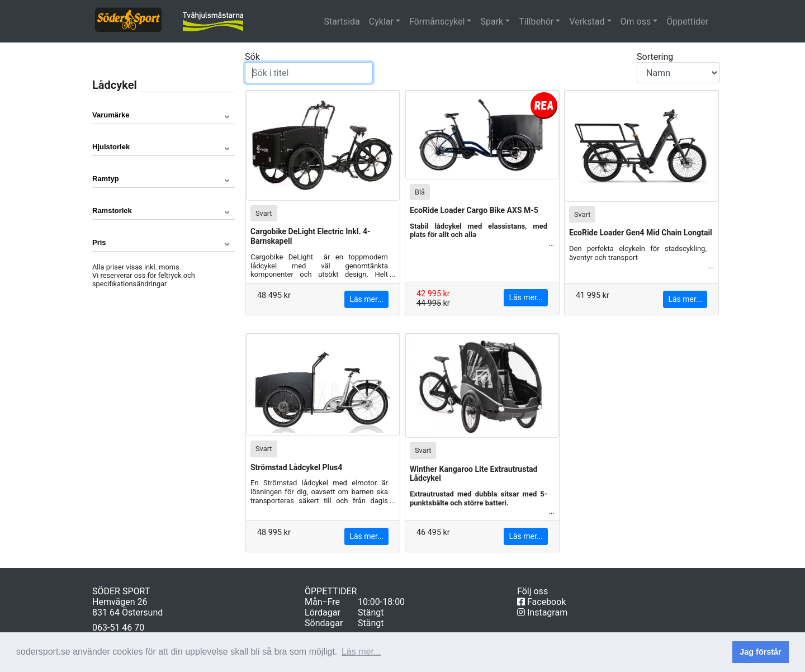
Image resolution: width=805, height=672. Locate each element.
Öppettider (687, 22)
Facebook (541, 602)
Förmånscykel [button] (437, 22)
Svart (264, 213)
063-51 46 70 (118, 628)
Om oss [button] (636, 22)
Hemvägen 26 (120, 602)
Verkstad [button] (587, 22)
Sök (309, 67)
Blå (420, 191)
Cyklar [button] (381, 22)
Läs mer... (366, 299)
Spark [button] (492, 22)
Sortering (678, 67)
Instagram (542, 612)
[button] (164, 115)
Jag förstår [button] (760, 652)
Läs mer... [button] (361, 652)
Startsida (344, 21)
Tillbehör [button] (536, 22)
